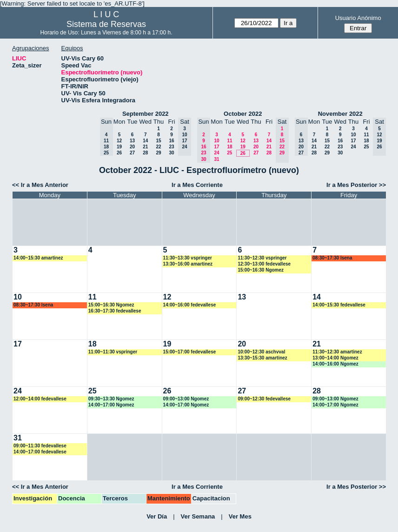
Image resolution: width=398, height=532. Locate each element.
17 (216, 147)
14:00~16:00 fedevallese (190, 305)
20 (132, 147)
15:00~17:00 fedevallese (190, 352)
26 (119, 153)
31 (216, 159)
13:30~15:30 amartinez (262, 358)
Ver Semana (198, 516)
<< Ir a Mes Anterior (40, 185)
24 (216, 153)
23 (171, 147)
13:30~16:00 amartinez (188, 264)
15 (158, 141)
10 (216, 141)
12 (119, 141)
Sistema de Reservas (106, 24)
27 (132, 153)
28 (145, 153)
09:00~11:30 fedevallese (40, 446)
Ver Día (157, 516)
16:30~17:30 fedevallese (115, 311)
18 (229, 147)
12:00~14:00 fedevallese (40, 399)
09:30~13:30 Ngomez (111, 399)
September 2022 (146, 114)
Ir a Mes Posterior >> (356, 185)
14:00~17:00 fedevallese (40, 452)
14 (145, 141)
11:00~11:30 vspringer (113, 352)
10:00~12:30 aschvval (261, 352)
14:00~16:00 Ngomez (335, 364)
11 (229, 141)
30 (171, 153)
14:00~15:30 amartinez (38, 258)
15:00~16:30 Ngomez (261, 270)
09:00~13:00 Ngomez (186, 399)
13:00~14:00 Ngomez (335, 358)
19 (119, 147)
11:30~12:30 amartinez (337, 352)
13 (132, 141)
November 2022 (340, 114)
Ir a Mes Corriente (197, 185)
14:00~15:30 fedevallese (339, 305)
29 (158, 153)
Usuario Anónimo (358, 18)
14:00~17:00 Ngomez (111, 405)
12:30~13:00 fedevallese (264, 264)
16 (171, 141)
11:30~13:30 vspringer (188, 258)
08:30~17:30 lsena (332, 258)
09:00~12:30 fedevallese (264, 399)
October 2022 (243, 114)
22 (158, 147)
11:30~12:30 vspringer (262, 258)
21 (145, 147)
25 (229, 153)
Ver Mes (240, 516)
